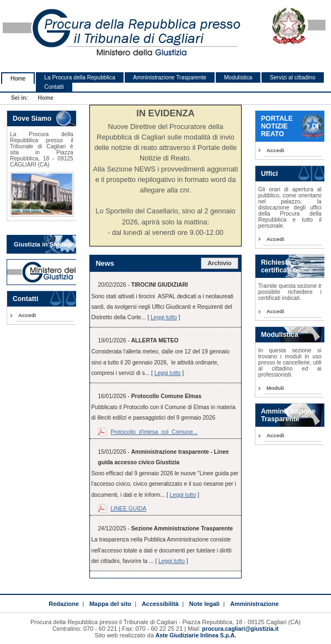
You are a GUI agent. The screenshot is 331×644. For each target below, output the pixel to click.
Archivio (220, 263)
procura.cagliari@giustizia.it (240, 629)
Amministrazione (254, 604)
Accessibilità (160, 604)
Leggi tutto (164, 317)
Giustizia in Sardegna (46, 244)
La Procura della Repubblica (80, 77)
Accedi (27, 315)
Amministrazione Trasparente (170, 77)
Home (18, 79)
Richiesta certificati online (287, 266)
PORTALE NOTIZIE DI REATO (290, 126)
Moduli (275, 388)
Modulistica (238, 77)
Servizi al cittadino (292, 77)
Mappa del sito (110, 604)
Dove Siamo (32, 119)
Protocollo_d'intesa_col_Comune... (154, 432)
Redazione (64, 604)
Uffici (269, 174)
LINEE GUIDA (128, 509)
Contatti (54, 87)
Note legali (204, 604)
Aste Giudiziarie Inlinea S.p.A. (196, 635)
